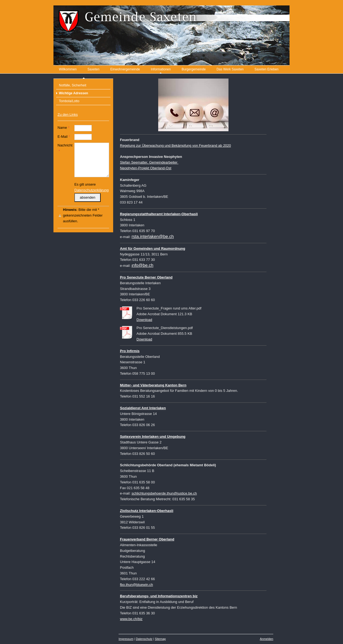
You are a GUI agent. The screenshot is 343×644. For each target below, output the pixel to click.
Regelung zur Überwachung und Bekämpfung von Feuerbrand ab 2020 (175, 146)
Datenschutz (144, 639)
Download (144, 320)
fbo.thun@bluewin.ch (136, 585)
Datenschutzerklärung (91, 190)
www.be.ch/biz (131, 619)
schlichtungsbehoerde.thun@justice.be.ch (164, 493)
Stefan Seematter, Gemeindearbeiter (149, 162)
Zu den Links (68, 115)
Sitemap (160, 639)
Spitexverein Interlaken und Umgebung (153, 437)
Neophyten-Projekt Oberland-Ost (146, 168)
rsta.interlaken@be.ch (153, 237)
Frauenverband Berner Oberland (147, 539)
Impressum (126, 639)
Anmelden (266, 639)
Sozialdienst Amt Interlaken (143, 408)
